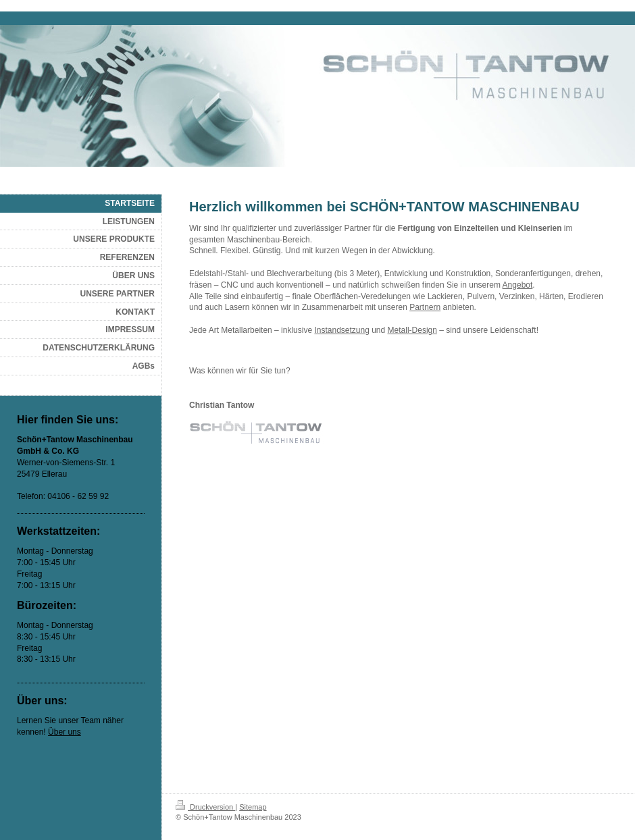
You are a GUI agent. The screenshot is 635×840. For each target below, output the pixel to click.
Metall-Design (412, 330)
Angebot (518, 285)
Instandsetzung (341, 330)
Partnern (425, 307)
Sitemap (253, 807)
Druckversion (205, 807)
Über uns (65, 732)
